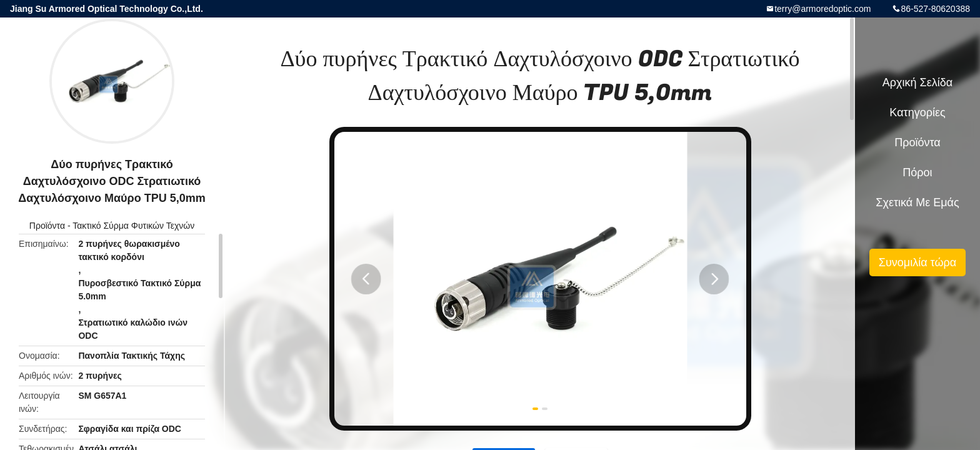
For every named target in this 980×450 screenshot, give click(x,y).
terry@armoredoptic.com (822, 9)
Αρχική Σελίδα (917, 82)
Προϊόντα (47, 226)
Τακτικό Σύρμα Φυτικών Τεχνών (133, 226)
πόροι (917, 172)
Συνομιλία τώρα (917, 262)
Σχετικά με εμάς (917, 202)
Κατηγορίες (917, 112)
